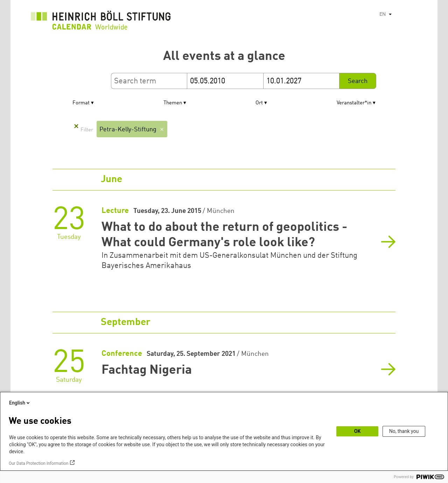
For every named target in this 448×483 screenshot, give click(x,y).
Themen (173, 103)
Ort (259, 103)
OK (358, 431)
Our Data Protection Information (38, 463)
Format (81, 103)
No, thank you (404, 431)
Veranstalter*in (354, 103)
